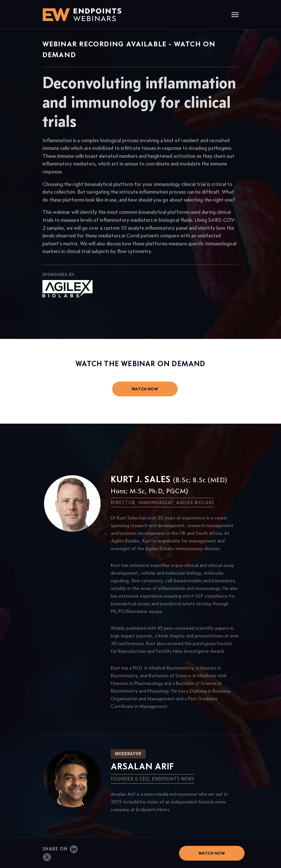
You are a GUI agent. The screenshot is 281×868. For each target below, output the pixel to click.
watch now (145, 389)
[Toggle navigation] (235, 15)
